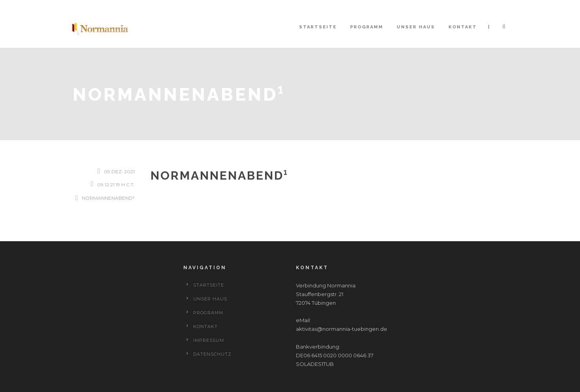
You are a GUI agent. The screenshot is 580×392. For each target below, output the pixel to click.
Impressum (209, 340)
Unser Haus (416, 27)
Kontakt (463, 27)
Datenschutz (212, 354)
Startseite (318, 27)
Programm (367, 27)
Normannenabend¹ (108, 198)
